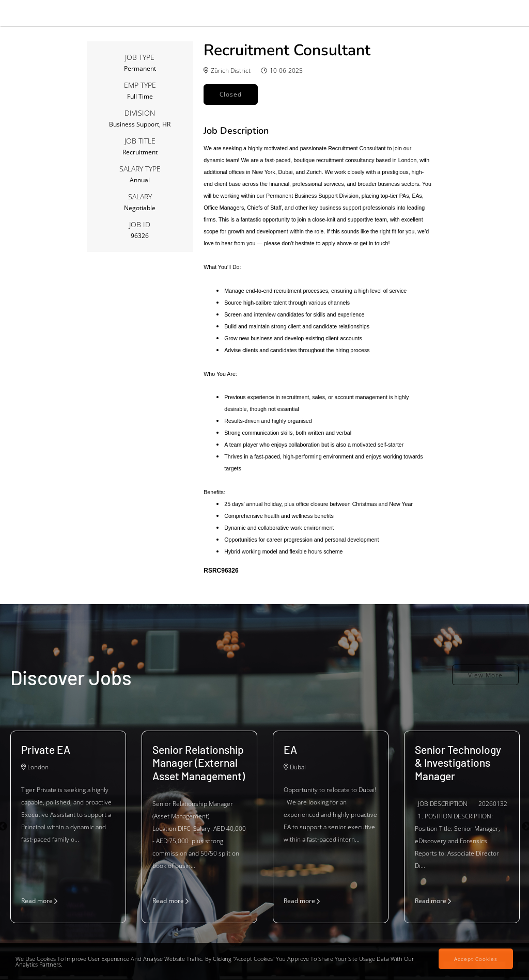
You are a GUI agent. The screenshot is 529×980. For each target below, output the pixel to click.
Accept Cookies (476, 959)
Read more (39, 901)
